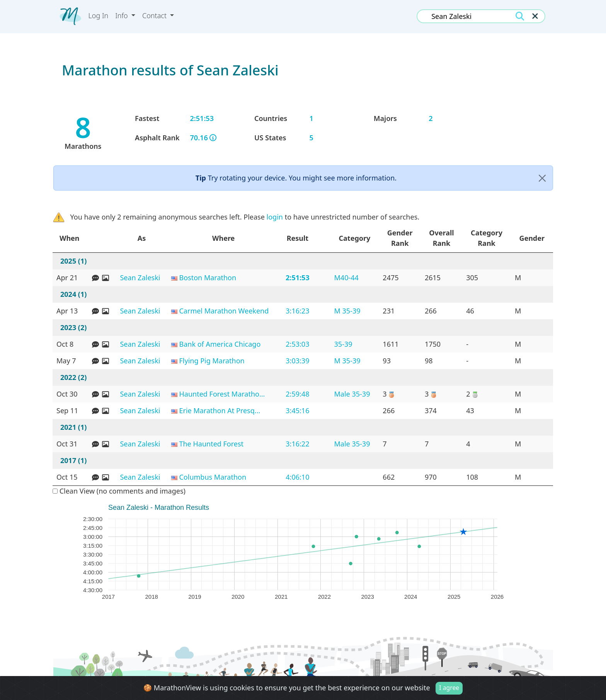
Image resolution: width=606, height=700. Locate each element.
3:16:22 (297, 444)
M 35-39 (347, 311)
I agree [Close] (449, 688)
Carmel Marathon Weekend (224, 311)
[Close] (542, 178)
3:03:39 (297, 361)
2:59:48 (297, 394)
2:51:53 (298, 278)
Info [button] (122, 15)
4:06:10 (297, 477)
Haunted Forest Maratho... (222, 394)
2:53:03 (297, 344)
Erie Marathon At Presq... (220, 410)
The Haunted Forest (211, 444)
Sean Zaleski (140, 278)
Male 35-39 (352, 394)
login (275, 217)
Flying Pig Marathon (212, 361)
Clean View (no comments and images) (119, 491)
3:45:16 (297, 410)
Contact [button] (155, 15)
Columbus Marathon (213, 477)
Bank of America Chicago (220, 344)
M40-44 (346, 278)
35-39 (343, 344)
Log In (99, 15)
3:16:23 (297, 311)
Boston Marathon (208, 278)
